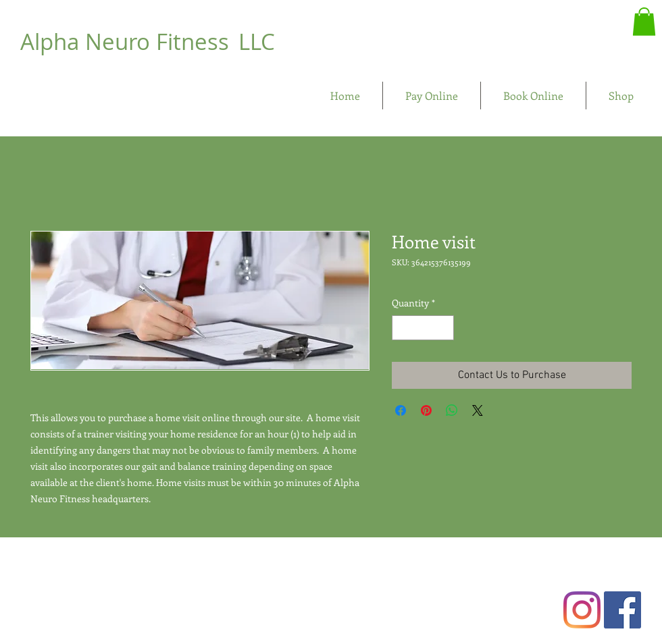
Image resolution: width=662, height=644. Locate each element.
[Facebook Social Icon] (622, 610)
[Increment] (443, 328)
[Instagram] (582, 610)
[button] (644, 22)
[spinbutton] (423, 328)
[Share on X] (478, 410)
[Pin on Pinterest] (426, 410)
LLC (257, 42)
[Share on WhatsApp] (452, 410)
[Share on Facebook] (401, 410)
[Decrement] (402, 328)
